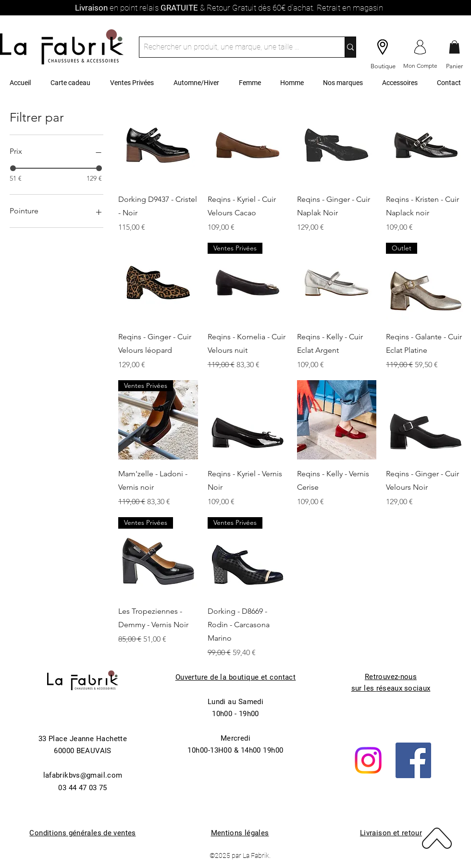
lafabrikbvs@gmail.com (83, 775)
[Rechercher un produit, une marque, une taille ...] (234, 47)
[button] (454, 47)
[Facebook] (413, 760)
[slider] (13, 168)
